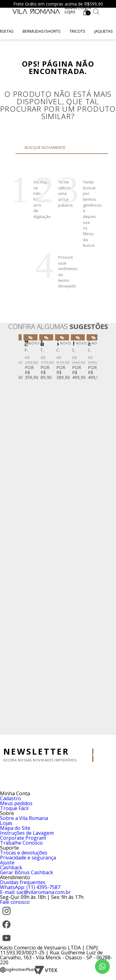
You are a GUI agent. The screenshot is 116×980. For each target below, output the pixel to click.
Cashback (11, 867)
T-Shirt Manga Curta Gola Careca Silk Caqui (42, 350)
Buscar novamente (47, 157)
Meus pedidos (16, 803)
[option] (26, 358)
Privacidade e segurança (28, 858)
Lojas (70, 12)
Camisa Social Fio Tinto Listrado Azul (58, 350)
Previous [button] (24, 532)
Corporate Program (23, 838)
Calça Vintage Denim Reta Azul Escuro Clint (90, 350)
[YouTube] (6, 943)
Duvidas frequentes (23, 882)
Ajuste (7, 863)
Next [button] (92, 532)
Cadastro (11, 798)
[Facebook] (6, 929)
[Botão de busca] (96, 11)
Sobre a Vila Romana (24, 818)
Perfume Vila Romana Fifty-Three (26, 350)
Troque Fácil (14, 808)
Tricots (77, 31)
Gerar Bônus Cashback (27, 872)
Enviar (93, 755)
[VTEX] (46, 973)
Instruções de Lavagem (27, 833)
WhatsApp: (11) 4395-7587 (30, 887)
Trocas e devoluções (24, 853)
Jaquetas (104, 31)
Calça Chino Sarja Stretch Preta (74, 350)
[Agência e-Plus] (17, 973)
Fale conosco (15, 902)
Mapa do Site (15, 828)
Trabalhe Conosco (21, 843)
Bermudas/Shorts (42, 31)
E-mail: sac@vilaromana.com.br (35, 892)
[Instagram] (6, 916)
